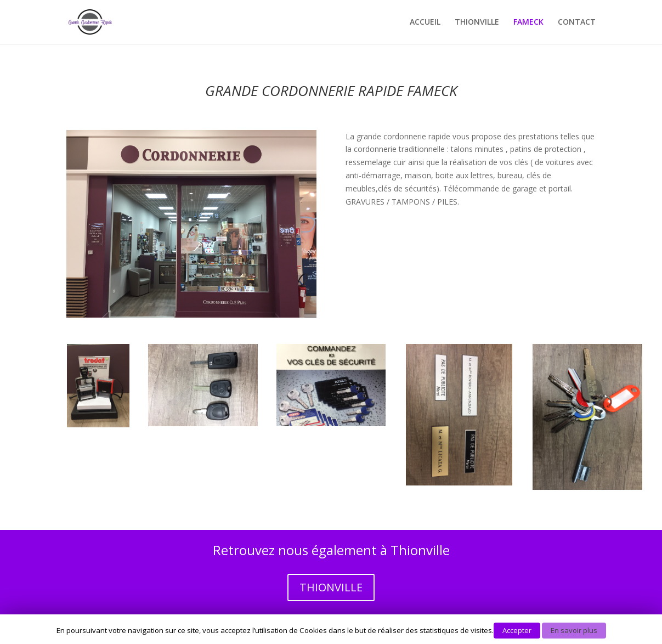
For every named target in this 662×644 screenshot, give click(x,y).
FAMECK (528, 22)
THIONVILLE (477, 22)
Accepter (517, 630)
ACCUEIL (425, 22)
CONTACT (577, 22)
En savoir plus (574, 630)
